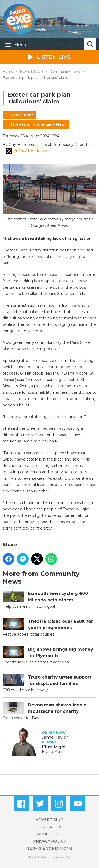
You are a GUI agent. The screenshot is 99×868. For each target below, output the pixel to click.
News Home (22, 115)
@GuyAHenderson (27, 151)
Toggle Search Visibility (90, 44)
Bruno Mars (52, 752)
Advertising (49, 820)
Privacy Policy (49, 841)
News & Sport (32, 71)
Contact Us (50, 827)
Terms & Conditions (49, 848)
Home (8, 71)
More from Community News (39, 124)
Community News (65, 71)
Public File (50, 834)
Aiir (69, 857)
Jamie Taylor (55, 737)
